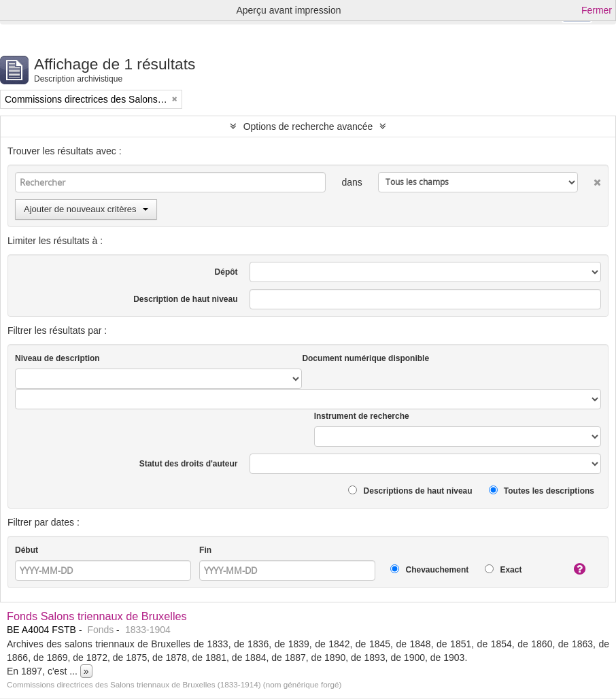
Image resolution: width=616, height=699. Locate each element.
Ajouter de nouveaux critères (86, 209)
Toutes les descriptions (542, 491)
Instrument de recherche (362, 416)
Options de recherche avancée (308, 126)
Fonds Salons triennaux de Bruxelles (97, 616)
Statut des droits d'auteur (189, 464)
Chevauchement (429, 569)
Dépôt (226, 272)
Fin (205, 550)
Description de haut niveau (185, 299)
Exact (503, 569)
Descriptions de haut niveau (410, 491)
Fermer (597, 10)
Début (27, 550)
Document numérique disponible (365, 358)
